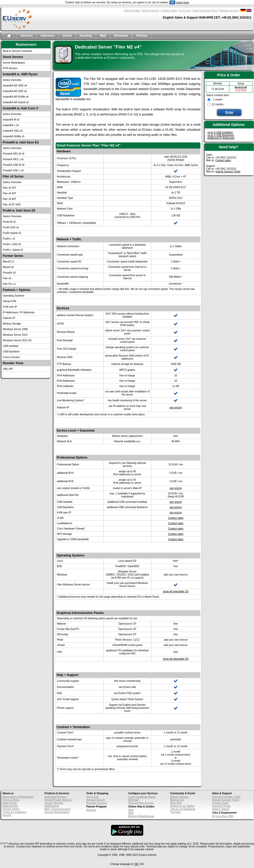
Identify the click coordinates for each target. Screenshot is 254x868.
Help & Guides (132, 11)
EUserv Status (221, 809)
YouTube (175, 812)
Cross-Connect (11, 357)
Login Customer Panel (205, 11)
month (219, 100)
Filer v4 (7, 278)
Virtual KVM (10, 301)
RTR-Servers (10, 68)
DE (136, 864)
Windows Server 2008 (15, 329)
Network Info (10, 806)
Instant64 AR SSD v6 (15, 91)
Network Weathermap (141, 816)
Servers (27, 35)
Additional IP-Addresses (221, 138)
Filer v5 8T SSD (12, 205)
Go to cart (185, 11)
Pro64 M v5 (9, 222)
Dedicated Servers (55, 797)
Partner (142, 35)
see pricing (176, 408)
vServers (48, 35)
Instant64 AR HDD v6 (15, 86)
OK (172, 2)
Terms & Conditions (14, 812)
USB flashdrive (11, 352)
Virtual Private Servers (58, 800)
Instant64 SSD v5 (13, 131)
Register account (229, 11)
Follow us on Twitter (182, 806)
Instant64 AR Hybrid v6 (16, 102)
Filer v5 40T (10, 193)
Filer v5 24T (10, 188)
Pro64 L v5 (9, 239)
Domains (121, 35)
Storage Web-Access (141, 803)
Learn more (182, 2)
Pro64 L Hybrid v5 (13, 250)
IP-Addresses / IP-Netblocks (19, 312)
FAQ (131, 813)
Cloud (67, 35)
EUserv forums (151, 11)
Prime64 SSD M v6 (14, 165)
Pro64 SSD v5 (11, 227)
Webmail (133, 800)
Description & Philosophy (18, 797)
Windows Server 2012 (15, 335)
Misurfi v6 (8, 267)
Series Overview (12, 80)
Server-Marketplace (14, 63)
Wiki (131, 810)
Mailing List (177, 800)
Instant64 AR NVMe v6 (16, 97)
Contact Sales (169, 11)
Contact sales (176, 518)
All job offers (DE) (223, 816)
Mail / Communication (58, 809)
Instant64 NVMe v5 (14, 136)
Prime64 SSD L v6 (13, 171)
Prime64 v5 (9, 273)
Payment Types (221, 806)
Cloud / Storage (54, 803)
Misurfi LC (9, 262)
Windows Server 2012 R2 (17, 340)
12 (213, 104)
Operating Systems (14, 296)
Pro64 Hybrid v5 (12, 233)
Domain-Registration (57, 812)
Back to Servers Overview (17, 51)
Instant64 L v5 (11, 125)
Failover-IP (9, 318)
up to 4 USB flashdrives (221, 135)
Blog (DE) (176, 803)
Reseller (91, 810)
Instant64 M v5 (11, 120)
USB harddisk (11, 346)
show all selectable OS (176, 591)
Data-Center (10, 803)
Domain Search (96, 800)
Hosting (86, 35)
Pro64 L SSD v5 (12, 244)
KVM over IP (10, 307)
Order (229, 112)
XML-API (8, 369)
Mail (103, 35)
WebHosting (52, 806)
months (219, 104)
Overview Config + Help (226, 797)
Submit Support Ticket (228, 172)
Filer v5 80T (10, 199)
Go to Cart (93, 797)
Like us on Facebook (183, 809)
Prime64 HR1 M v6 (13, 154)
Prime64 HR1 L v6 (13, 159)
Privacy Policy (11, 809)
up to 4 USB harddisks (220, 132)
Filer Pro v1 (9, 284)
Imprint (7, 815)
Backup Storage (12, 324)
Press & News (11, 800)
